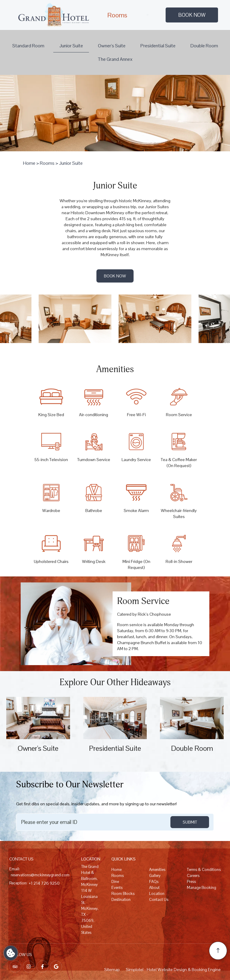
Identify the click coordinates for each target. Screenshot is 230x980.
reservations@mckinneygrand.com (40, 875)
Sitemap (112, 970)
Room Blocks (123, 894)
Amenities (157, 870)
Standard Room (28, 46)
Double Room (204, 46)
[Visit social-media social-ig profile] (29, 967)
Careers (193, 876)
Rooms (117, 15)
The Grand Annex (115, 59)
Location (157, 894)
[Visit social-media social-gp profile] (56, 967)
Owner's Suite (112, 46)
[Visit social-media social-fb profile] (43, 967)
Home (29, 163)
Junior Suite (71, 46)
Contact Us (159, 900)
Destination (121, 900)
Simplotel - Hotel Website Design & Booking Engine (173, 970)
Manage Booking (202, 888)
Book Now (192, 15)
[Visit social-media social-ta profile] (15, 967)
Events (117, 888)
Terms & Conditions (204, 870)
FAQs (154, 882)
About (154, 888)
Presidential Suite (158, 46)
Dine (115, 882)
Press (191, 882)
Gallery (155, 876)
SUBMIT (190, 822)
